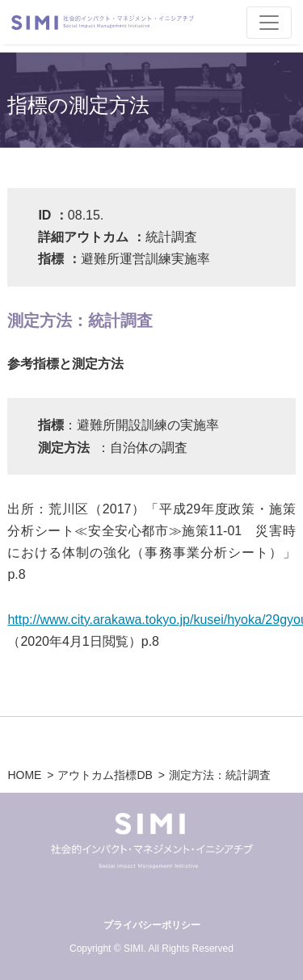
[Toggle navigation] (269, 23)
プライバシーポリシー (152, 925)
